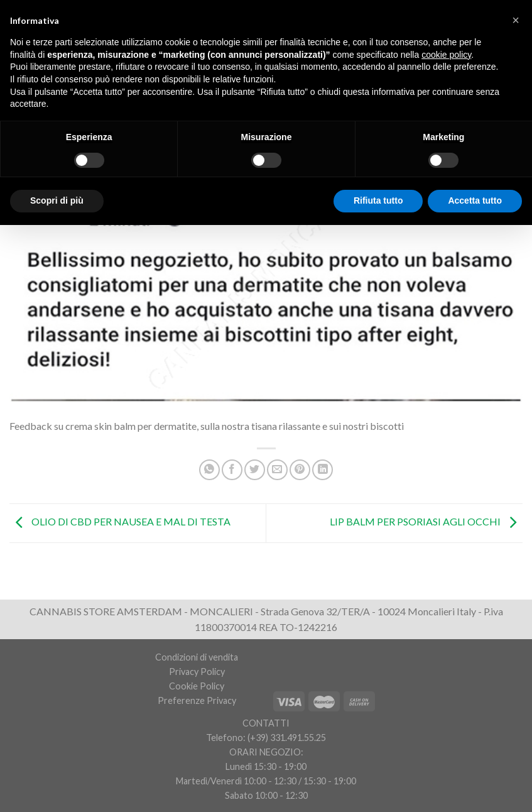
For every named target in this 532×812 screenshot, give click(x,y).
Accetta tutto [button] (475, 200)
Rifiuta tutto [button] (378, 200)
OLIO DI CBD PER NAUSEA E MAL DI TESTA (120, 521)
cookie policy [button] (446, 55)
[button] (516, 20)
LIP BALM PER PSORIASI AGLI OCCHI (426, 521)
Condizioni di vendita (197, 657)
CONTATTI (266, 723)
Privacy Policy (197, 672)
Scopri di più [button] (57, 200)
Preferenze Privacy (197, 700)
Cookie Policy (197, 686)
